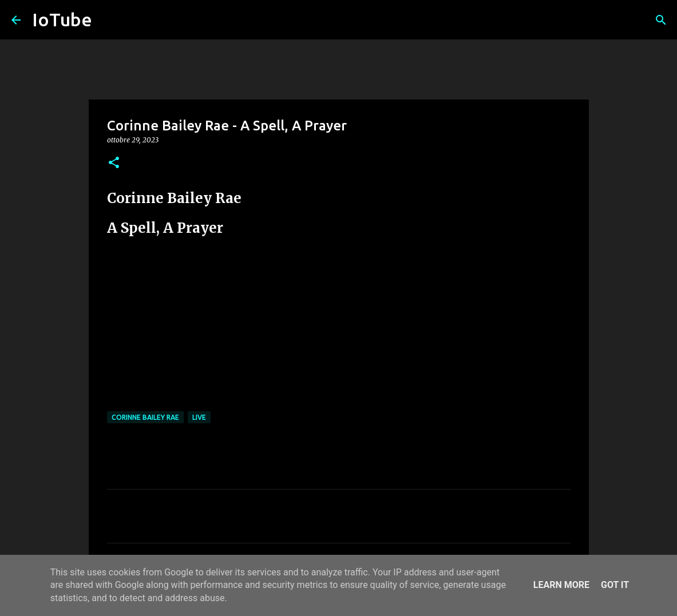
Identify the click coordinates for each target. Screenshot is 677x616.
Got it (615, 585)
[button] (114, 163)
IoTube (62, 19)
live (199, 417)
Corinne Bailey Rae (145, 417)
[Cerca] (661, 20)
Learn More (561, 585)
